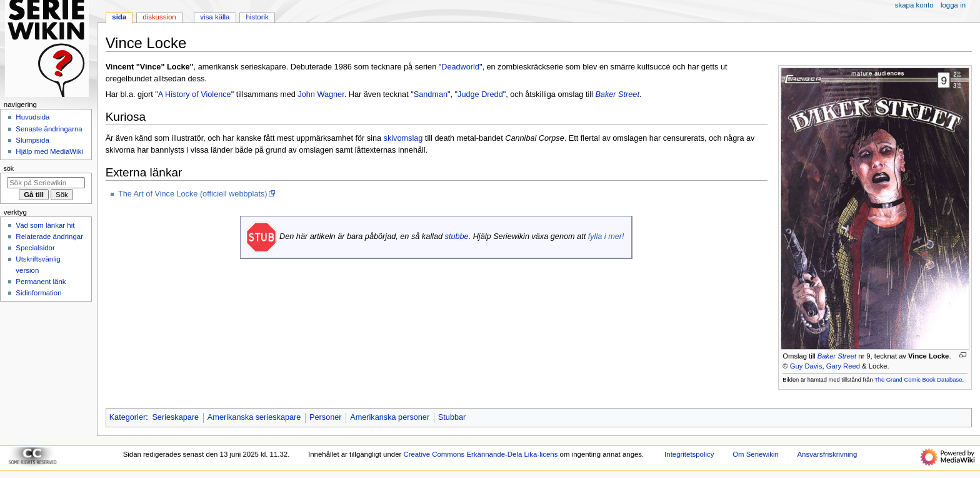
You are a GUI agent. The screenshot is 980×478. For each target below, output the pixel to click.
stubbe (457, 236)
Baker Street (837, 356)
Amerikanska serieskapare (254, 417)
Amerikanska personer (390, 417)
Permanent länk (41, 282)
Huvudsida (32, 117)
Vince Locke (928, 356)
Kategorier (128, 417)
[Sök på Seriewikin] (46, 183)
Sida (119, 17)
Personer (325, 417)
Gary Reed (843, 366)
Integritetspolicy (689, 454)
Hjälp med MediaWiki (49, 151)
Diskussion (159, 17)
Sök (9, 168)
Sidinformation (38, 293)
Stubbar (452, 417)
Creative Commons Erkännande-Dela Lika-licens (480, 454)
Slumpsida (32, 140)
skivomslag (403, 138)
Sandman (431, 94)
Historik (257, 17)
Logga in (953, 5)
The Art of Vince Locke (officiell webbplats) (193, 194)
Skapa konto (914, 5)
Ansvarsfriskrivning (827, 454)
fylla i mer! (606, 236)
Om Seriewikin (756, 454)
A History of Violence (195, 94)
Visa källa (215, 17)
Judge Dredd (480, 94)
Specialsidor (35, 248)
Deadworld (460, 67)
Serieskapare (175, 417)
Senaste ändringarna (49, 129)
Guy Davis (806, 366)
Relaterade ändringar (49, 236)
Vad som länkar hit (45, 225)
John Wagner (321, 94)
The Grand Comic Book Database (918, 380)
